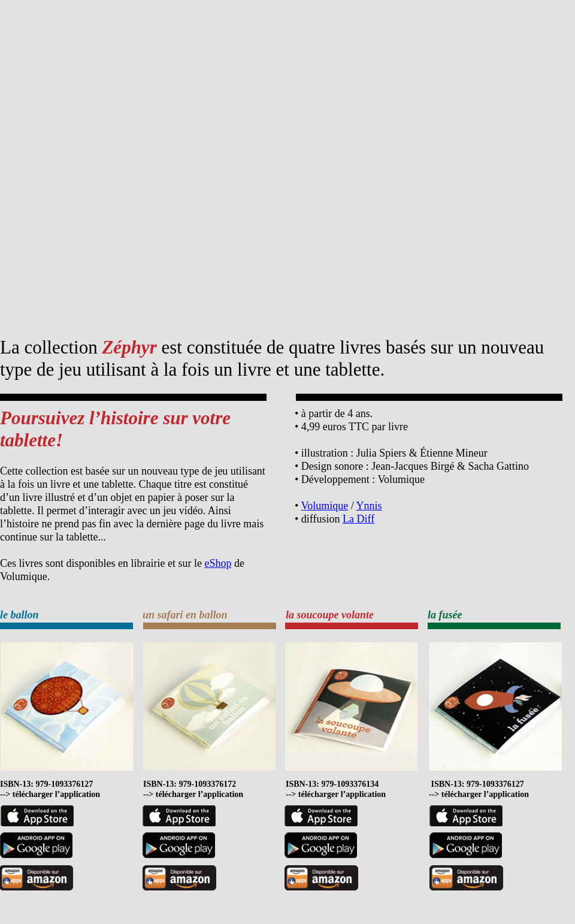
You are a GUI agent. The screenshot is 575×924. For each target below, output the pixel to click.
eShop (218, 563)
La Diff (358, 519)
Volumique (324, 506)
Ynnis (369, 506)
